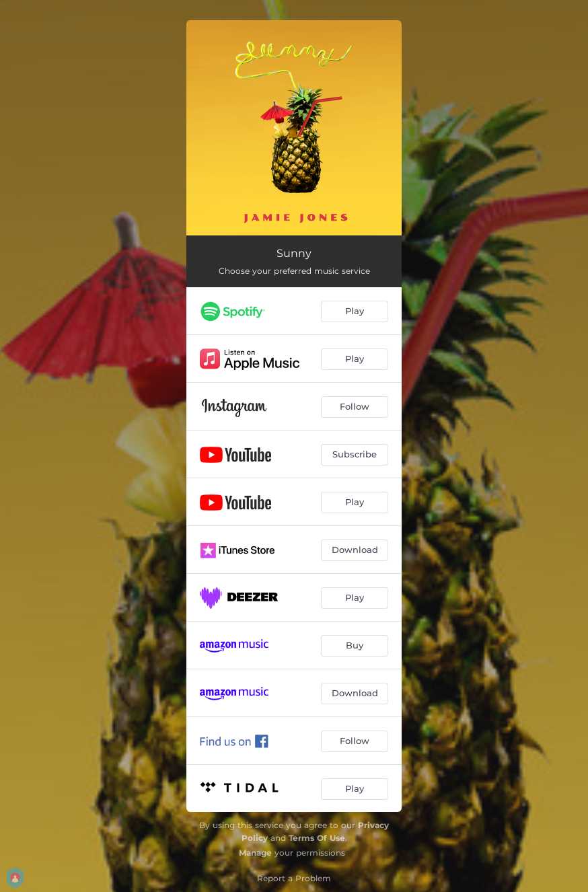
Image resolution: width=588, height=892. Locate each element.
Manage (255, 853)
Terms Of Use (317, 838)
